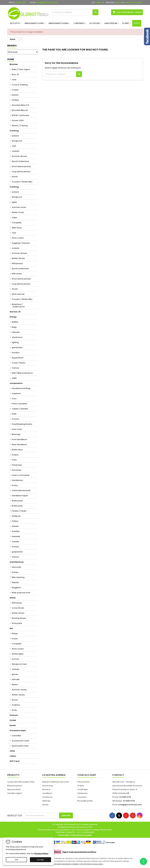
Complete (17, 223)
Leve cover (17, 429)
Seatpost (16, 516)
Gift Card (15, 761)
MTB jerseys (17, 263)
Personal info (83, 782)
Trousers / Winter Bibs (22, 182)
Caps (14, 217)
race (14, 80)
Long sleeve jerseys (21, 172)
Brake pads (17, 501)
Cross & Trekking (20, 85)
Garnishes (17, 470)
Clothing (14, 131)
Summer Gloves (19, 156)
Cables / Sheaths (20, 409)
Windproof (17, 141)
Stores (45, 805)
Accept (40, 860)
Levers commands (21, 475)
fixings (13, 317)
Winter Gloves (18, 258)
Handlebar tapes (20, 496)
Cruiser (15, 90)
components (16, 383)
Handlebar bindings (21, 388)
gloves (15, 674)
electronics (17, 337)
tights (14, 202)
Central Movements (21, 490)
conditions (47, 793)
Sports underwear (20, 269)
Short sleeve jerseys (21, 166)
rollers (13, 756)
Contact (118, 775)
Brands (12, 46)
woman (15, 659)
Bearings (16, 434)
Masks (15, 685)
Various (15, 368)
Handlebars (17, 480)
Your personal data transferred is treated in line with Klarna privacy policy (75, 864)
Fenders (16, 353)
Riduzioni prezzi (15, 786)
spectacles (17, 347)
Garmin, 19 (15, 312)
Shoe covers (18, 238)
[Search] (75, 12)
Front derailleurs (19, 439)
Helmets (16, 332)
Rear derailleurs (19, 445)
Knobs (15, 485)
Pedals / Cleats (19, 511)
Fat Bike (15, 100)
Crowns (15, 419)
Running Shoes (19, 618)
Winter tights (18, 654)
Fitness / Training (20, 126)
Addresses (82, 793)
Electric (15, 95)
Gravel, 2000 (18, 120)
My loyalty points (85, 801)
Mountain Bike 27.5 (20, 105)
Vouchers (82, 797)
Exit (16, 860)
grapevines (17, 552)
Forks (14, 460)
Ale (11, 628)
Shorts (15, 177)
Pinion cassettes (20, 404)
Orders (81, 786)
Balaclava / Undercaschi (18, 305)
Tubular (15, 542)
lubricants (16, 567)
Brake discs (17, 450)
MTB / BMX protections (22, 373)
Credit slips (83, 789)
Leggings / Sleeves (21, 243)
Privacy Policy (41, 853)
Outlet (13, 720)
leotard (15, 136)
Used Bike (16, 736)
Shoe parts (17, 623)
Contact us (47, 797)
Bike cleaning (18, 577)
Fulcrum (14, 715)
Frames (15, 547)
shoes (13, 598)
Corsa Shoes (18, 608)
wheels (15, 526)
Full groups (17, 465)
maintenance (17, 562)
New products (14, 789)
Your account (87, 775)
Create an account (134, 2)
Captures (16, 393)
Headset (16, 536)
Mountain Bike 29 (20, 110)
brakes (15, 455)
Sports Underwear (20, 161)
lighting (15, 342)
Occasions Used (18, 730)
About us (46, 789)
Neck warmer (18, 294)
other (12, 751)
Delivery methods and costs (55, 782)
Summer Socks (19, 207)
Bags (14, 327)
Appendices (18, 358)
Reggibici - (17, 587)
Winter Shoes (18, 613)
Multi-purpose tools (21, 593)
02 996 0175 (21, 2)
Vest (14, 146)
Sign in (118, 2)
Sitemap (46, 801)
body (14, 710)
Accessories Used (20, 741)
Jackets (16, 151)
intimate (16, 679)
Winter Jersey (18, 695)
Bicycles (14, 64)
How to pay (48, 786)
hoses (15, 639)
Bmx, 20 (15, 74)
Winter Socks (18, 212)
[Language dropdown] (98, 2)
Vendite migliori (15, 793)
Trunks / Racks (19, 363)
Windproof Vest (19, 664)
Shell (14, 414)
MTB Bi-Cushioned (20, 115)
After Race (17, 228)
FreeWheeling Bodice (22, 424)
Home (11, 59)
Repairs (15, 582)
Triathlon (16, 705)
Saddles (16, 531)
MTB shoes (17, 603)
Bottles (15, 322)
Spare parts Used (20, 746)
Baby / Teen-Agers (21, 69)
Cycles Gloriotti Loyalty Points (21, 782)
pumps (15, 572)
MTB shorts (17, 274)
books (13, 725)
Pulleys (15, 521)
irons (14, 399)
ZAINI (14, 378)
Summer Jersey (19, 690)
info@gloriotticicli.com (47, 2)
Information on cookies (82, 835)
